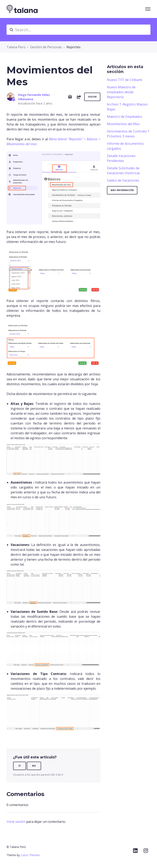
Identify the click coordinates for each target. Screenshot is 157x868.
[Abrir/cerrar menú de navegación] (148, 9)
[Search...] (78, 30)
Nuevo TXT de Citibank (125, 80)
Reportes (73, 47)
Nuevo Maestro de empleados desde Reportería (121, 92)
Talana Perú (16, 47)
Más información (122, 190)
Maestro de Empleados (124, 117)
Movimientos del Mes (123, 124)
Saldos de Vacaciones (123, 180)
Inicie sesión (16, 822)
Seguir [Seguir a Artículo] (92, 97)
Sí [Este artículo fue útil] (20, 766)
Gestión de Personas (46, 47)
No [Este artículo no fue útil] (34, 766)
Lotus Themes (30, 855)
